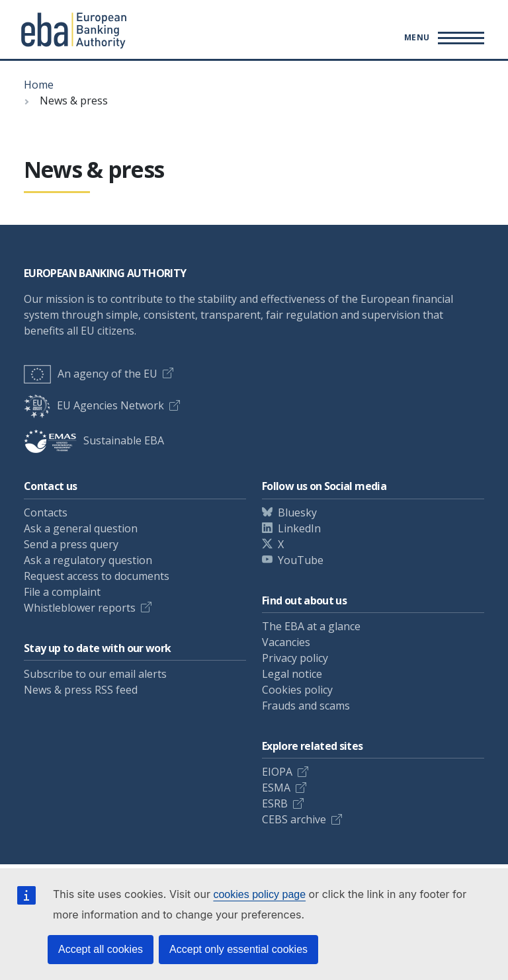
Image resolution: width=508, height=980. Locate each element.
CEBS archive (294, 819)
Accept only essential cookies (238, 949)
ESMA (276, 788)
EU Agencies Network (94, 405)
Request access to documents (97, 576)
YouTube (301, 560)
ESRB (275, 803)
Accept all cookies (101, 949)
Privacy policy (295, 658)
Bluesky (297, 512)
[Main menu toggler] (442, 38)
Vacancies (286, 642)
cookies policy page (259, 894)
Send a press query (71, 544)
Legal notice (292, 674)
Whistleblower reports (80, 608)
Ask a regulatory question (88, 560)
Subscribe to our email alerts (95, 674)
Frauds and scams (306, 706)
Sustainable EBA (94, 440)
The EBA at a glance (311, 626)
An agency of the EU (91, 374)
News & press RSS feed (81, 690)
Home (39, 85)
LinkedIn (299, 528)
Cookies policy (297, 690)
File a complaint (62, 592)
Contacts (46, 512)
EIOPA (277, 772)
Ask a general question (81, 528)
